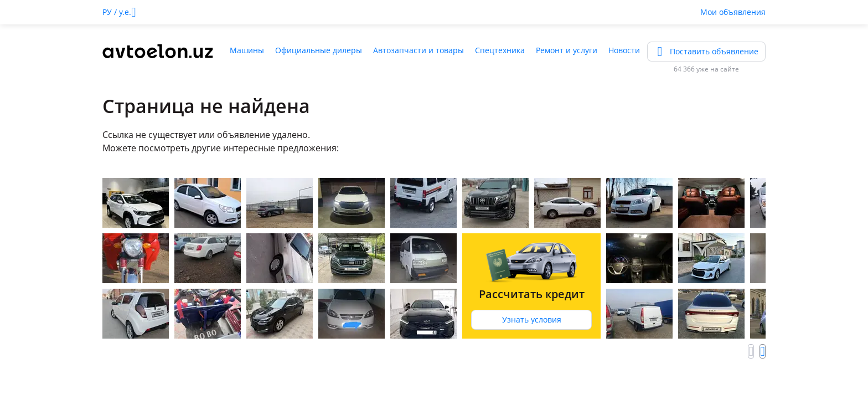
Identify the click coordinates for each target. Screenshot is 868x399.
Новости (624, 50)
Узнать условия (532, 319)
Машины (247, 50)
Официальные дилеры (319, 50)
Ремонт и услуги (567, 50)
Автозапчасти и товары (418, 50)
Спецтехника (500, 50)
